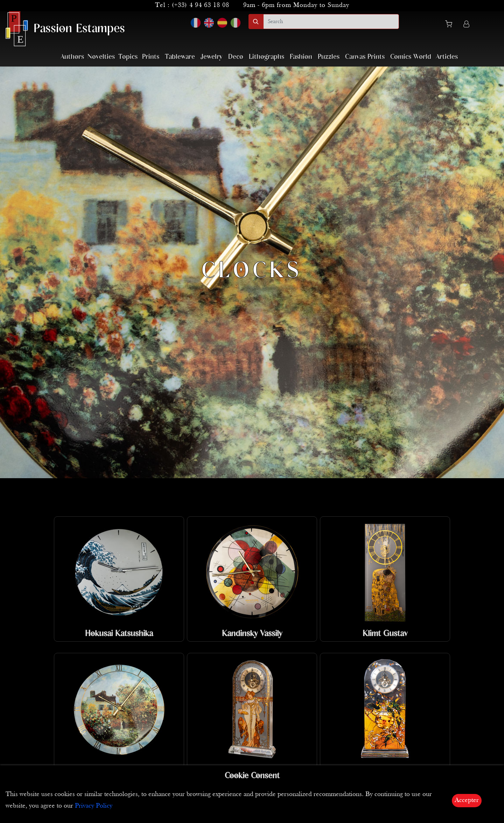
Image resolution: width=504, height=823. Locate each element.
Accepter (467, 800)
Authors (72, 57)
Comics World (411, 57)
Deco (236, 57)
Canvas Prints (365, 57)
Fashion (301, 57)
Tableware (180, 57)
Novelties (101, 57)
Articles (447, 57)
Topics (128, 57)
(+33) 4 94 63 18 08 (201, 5)
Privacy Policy (94, 806)
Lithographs (267, 57)
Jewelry (212, 57)
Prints (151, 57)
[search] (331, 22)
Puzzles (329, 57)
